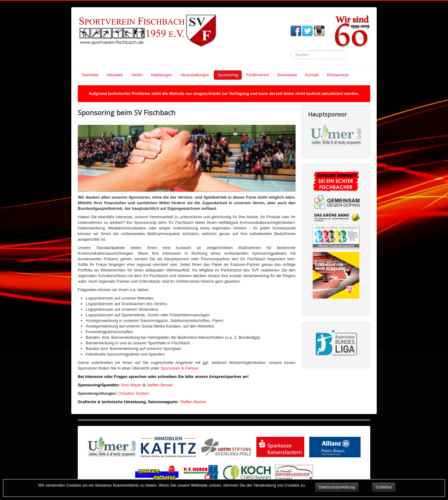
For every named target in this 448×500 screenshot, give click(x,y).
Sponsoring (228, 75)
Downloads (287, 75)
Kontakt (312, 75)
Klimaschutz (338, 75)
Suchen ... (291, 51)
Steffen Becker (160, 385)
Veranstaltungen (195, 75)
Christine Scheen (134, 393)
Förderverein (258, 75)
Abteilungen (162, 75)
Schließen (384, 487)
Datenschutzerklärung (337, 487)
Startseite (90, 75)
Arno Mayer (131, 385)
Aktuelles (115, 75)
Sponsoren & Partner (179, 368)
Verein (137, 75)
